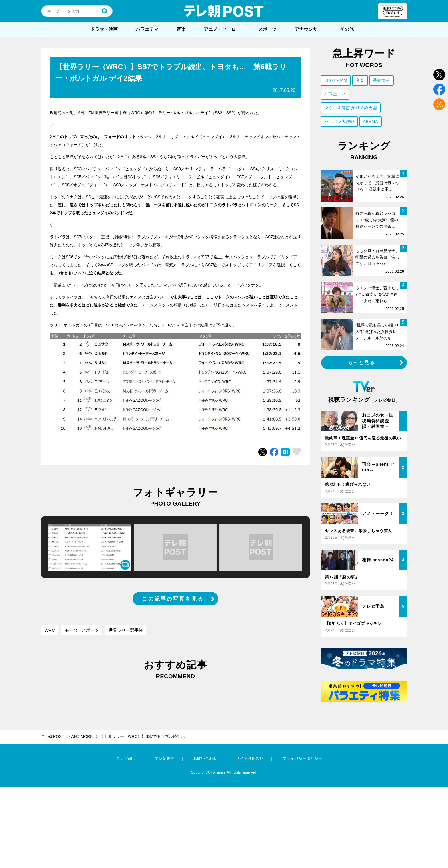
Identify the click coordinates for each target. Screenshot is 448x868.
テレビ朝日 (126, 758)
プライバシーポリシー (302, 758)
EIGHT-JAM (336, 80)
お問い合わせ (205, 758)
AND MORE (82, 736)
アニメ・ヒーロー (222, 29)
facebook (439, 89)
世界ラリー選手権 (126, 630)
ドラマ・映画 (104, 29)
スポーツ (267, 29)
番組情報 (381, 80)
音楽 (181, 29)
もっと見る (362, 363)
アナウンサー (308, 29)
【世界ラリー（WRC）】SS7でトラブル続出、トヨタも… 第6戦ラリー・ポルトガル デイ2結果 (146, 736)
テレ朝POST (224, 11)
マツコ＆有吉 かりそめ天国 (351, 108)
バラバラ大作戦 (339, 121)
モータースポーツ (82, 630)
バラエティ (147, 29)
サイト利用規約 (250, 758)
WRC (50, 630)
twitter (439, 75)
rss (439, 104)
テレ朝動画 (165, 758)
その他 (347, 29)
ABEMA (370, 121)
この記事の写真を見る (173, 599)
